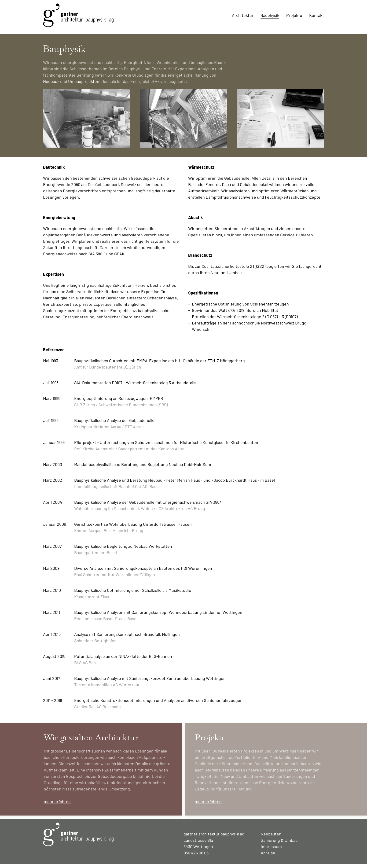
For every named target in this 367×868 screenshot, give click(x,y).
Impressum (271, 850)
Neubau (50, 85)
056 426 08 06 (196, 857)
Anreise (268, 857)
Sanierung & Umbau (279, 844)
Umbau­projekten (84, 85)
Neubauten (271, 838)
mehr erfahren (57, 805)
